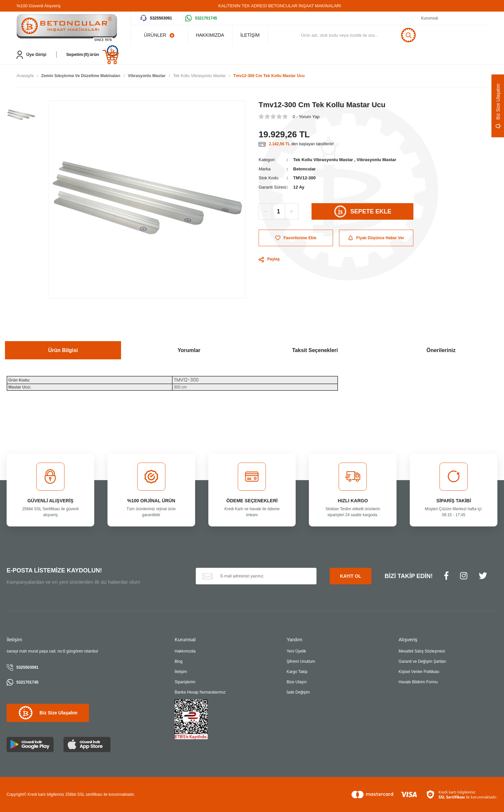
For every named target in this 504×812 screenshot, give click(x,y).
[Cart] (92, 55)
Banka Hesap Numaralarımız (200, 693)
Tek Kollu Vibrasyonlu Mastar (323, 160)
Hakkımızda (185, 652)
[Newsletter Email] (256, 576)
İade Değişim (298, 693)
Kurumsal (429, 18)
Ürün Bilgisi (63, 351)
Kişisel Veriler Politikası (419, 672)
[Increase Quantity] (291, 212)
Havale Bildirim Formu (418, 682)
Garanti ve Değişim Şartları (422, 662)
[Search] (367, 35)
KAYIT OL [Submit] (351, 576)
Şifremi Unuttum (301, 662)
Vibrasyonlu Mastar (376, 160)
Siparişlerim (185, 682)
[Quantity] (278, 212)
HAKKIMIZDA (212, 35)
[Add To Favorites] (296, 238)
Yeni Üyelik (296, 652)
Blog (179, 662)
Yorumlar (189, 351)
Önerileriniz (441, 351)
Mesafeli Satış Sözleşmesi (422, 652)
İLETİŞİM (256, 35)
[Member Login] (31, 55)
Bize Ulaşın (297, 682)
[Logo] (67, 28)
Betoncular (305, 169)
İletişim (181, 672)
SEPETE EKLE (363, 212)
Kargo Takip (297, 672)
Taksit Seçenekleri (315, 351)
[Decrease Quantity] (266, 212)
